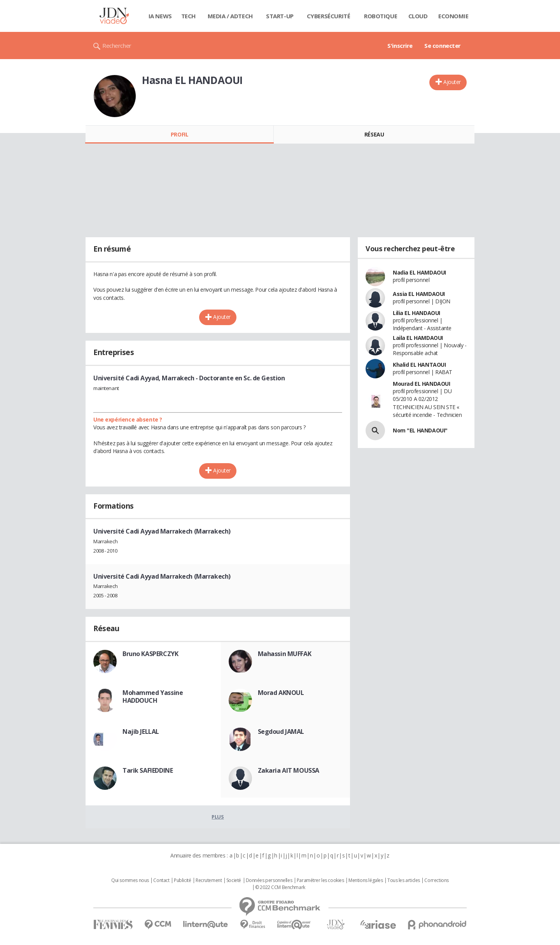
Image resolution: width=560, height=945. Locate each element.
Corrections (436, 880)
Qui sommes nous (130, 880)
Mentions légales (366, 880)
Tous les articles (404, 880)
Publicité (182, 880)
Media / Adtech (230, 16)
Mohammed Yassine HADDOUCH (153, 696)
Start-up (280, 16)
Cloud (418, 16)
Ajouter (452, 82)
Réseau (374, 134)
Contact (161, 880)
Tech (188, 16)
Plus (218, 817)
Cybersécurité (329, 16)
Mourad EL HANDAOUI (421, 384)
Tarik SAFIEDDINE (148, 770)
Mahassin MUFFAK (285, 654)
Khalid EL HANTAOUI (419, 365)
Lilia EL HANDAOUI (416, 313)
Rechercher (117, 45)
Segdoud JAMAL (281, 731)
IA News (160, 16)
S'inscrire (400, 45)
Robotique (381, 16)
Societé (234, 880)
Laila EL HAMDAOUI (418, 338)
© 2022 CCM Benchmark (280, 887)
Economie (453, 16)
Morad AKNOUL (281, 693)
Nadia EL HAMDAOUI (419, 272)
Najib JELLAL (141, 731)
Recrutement (209, 880)
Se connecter (443, 45)
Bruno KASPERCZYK (150, 654)
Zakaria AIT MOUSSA (289, 770)
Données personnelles (269, 880)
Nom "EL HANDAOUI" (420, 430)
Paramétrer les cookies (320, 880)
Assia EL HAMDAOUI (419, 294)
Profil (179, 134)
